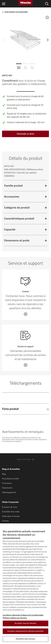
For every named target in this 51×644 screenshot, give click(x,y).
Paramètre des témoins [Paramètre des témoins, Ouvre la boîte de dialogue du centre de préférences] (26, 639)
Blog (4, 474)
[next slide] (47, 40)
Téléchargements (9, 493)
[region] (26, 584)
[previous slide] (4, 40)
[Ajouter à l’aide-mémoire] (47, 17)
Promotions (7, 483)
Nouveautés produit (10, 479)
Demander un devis (26, 134)
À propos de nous (10, 507)
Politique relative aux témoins (15, 618)
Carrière (5, 521)
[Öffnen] (26, 314)
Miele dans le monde (11, 516)
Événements (7, 488)
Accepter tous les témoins (25, 623)
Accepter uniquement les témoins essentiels (26, 631)
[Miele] (26, 3)
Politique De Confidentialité (32, 615)
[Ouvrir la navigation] (4, 4)
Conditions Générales (12, 615)
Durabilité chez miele (11, 512)
